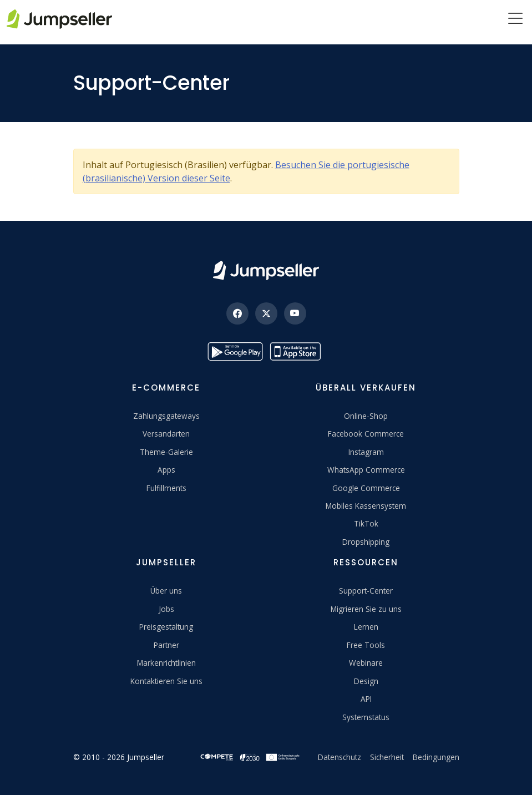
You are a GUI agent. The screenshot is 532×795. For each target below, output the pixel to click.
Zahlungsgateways (166, 416)
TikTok (366, 523)
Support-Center (366, 591)
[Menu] (515, 19)
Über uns (166, 591)
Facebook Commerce (366, 434)
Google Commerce (366, 488)
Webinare (366, 663)
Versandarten (166, 434)
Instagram (366, 452)
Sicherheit (387, 757)
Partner (166, 645)
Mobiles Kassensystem (366, 506)
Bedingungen (436, 757)
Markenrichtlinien (166, 663)
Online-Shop (366, 416)
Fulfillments (166, 488)
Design (366, 681)
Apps (166, 470)
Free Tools (366, 645)
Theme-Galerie (166, 452)
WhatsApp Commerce (366, 470)
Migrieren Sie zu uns (366, 609)
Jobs (166, 609)
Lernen (366, 627)
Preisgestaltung (166, 627)
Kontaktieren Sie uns (166, 681)
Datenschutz (340, 757)
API (366, 699)
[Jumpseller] (266, 270)
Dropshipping (366, 542)
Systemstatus (366, 717)
